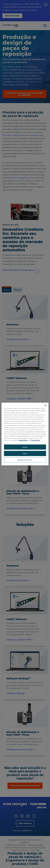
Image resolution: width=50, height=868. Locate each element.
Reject (25, 453)
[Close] (45, 405)
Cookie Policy (23, 440)
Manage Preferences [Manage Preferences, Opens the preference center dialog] (25, 460)
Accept (25, 447)
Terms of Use (35, 440)
